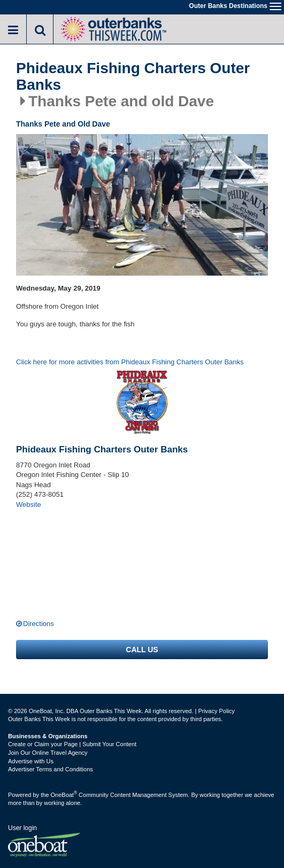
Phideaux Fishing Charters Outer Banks (133, 77)
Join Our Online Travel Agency (48, 753)
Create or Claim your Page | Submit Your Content (72, 744)
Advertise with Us (31, 761)
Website (29, 505)
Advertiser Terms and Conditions (51, 769)
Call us (142, 650)
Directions (39, 624)
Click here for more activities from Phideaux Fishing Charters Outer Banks (130, 362)
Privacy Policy (216, 711)
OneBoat (64, 795)
